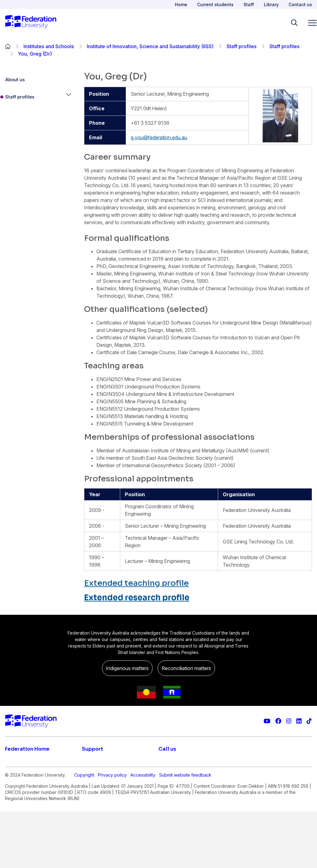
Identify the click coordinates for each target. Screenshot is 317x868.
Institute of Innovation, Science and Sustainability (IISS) (150, 46)
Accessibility (143, 831)
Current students (215, 4)
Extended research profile (137, 598)
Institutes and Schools (49, 46)
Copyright (84, 831)
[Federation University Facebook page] (278, 721)
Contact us (300, 4)
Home (181, 4)
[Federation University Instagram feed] (289, 721)
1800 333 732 (175, 808)
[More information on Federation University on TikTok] (309, 721)
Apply (12, 774)
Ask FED (92, 786)
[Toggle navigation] (310, 23)
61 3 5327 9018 (177, 789)
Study (12, 761)
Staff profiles (241, 46)
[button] (69, 97)
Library (271, 4)
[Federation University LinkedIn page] (299, 721)
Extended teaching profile (136, 583)
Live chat (92, 761)
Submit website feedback (185, 831)
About (12, 811)
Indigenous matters (127, 668)
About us (15, 80)
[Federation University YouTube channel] (267, 721)
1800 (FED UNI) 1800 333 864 (194, 769)
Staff (249, 4)
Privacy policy (112, 831)
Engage (14, 799)
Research (16, 786)
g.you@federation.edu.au (159, 137)
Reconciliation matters (186, 668)
